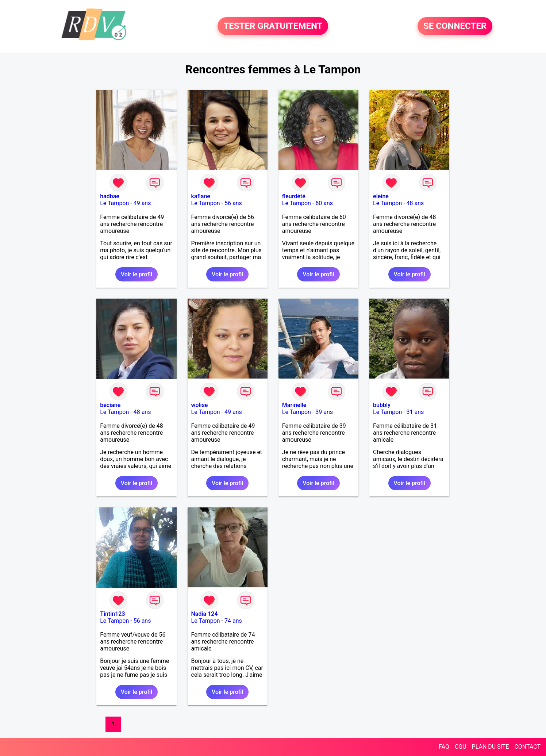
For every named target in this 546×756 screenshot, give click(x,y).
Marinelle (294, 405)
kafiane (201, 196)
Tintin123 (112, 614)
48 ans (415, 203)
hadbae (110, 196)
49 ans (142, 203)
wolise (200, 405)
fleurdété (294, 196)
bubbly (382, 405)
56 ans (233, 203)
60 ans (324, 203)
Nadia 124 (205, 614)
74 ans (233, 621)
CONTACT (527, 747)
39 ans (324, 412)
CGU (461, 747)
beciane (110, 405)
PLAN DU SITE (491, 747)
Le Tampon (114, 203)
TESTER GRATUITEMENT (273, 26)
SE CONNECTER (455, 26)
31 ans (415, 412)
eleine (381, 196)
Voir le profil (136, 274)
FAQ (444, 747)
